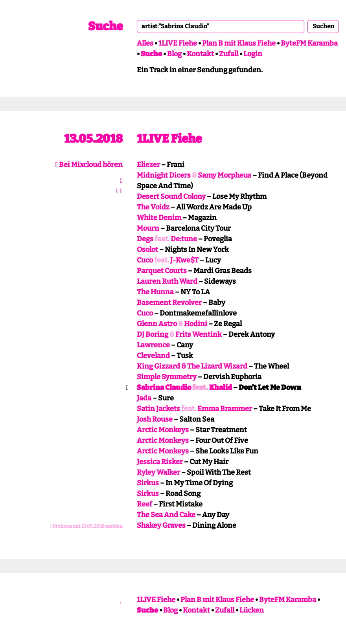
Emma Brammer (225, 409)
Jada (144, 398)
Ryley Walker (158, 472)
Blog (174, 54)
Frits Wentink (199, 334)
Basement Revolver (169, 303)
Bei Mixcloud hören (89, 165)
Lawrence (153, 345)
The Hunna (155, 292)
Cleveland (153, 356)
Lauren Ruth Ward (167, 281)
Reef (144, 504)
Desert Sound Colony (171, 196)
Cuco (145, 260)
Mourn (148, 228)
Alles (145, 43)
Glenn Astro (157, 324)
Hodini (196, 324)
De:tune (184, 239)
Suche (105, 26)
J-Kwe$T (184, 260)
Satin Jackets (158, 409)
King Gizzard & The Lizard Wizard (192, 366)
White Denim (159, 218)
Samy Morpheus (225, 175)
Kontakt (200, 54)
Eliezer (148, 165)
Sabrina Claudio (164, 387)
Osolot (147, 250)
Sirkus (148, 483)
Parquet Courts (162, 271)
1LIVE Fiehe (178, 43)
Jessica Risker (160, 462)
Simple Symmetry (167, 377)
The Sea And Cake (166, 515)
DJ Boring (153, 334)
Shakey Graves (161, 525)
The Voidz (153, 207)
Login (253, 54)
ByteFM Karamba (309, 43)
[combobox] (221, 26)
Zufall (229, 54)
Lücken (252, 610)
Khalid (221, 387)
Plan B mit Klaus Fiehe (239, 43)
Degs (145, 239)
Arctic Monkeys (163, 430)
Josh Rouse (155, 419)
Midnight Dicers (164, 175)
